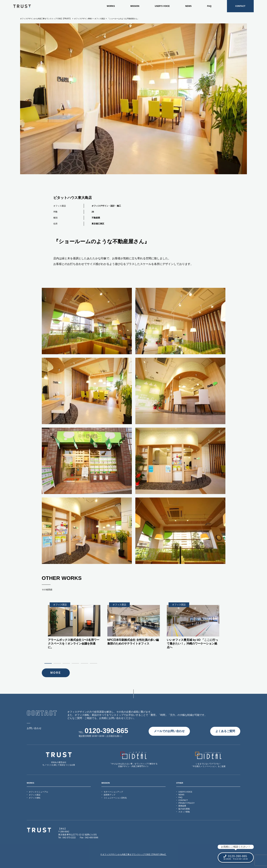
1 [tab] (49, 663)
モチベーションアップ (113, 792)
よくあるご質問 (225, 731)
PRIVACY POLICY (186, 803)
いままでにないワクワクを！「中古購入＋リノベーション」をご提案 (208, 760)
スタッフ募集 (184, 812)
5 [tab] (85, 663)
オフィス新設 (60, 206)
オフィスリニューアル (38, 792)
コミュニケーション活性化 (115, 798)
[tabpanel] (134, 624)
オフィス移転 (35, 798)
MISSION (135, 6)
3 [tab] (67, 663)
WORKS (111, 6)
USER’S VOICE (162, 6)
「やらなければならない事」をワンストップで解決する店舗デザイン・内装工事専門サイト (133, 760)
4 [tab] (76, 663)
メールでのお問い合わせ (169, 731)
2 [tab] (58, 663)
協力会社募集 (184, 809)
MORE (56, 673)
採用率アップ (109, 795)
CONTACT (240, 6)
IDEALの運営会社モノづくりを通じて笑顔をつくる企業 (59, 759)
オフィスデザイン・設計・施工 (106, 206)
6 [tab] (94, 663)
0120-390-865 (106, 731)
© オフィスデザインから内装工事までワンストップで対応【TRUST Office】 (134, 854)
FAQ (209, 6)
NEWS (188, 6)
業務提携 (182, 806)
